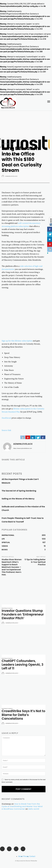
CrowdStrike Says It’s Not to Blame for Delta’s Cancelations (23, 715)
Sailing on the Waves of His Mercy (18, 499)
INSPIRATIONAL (7, 144)
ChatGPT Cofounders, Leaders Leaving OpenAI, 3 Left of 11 (23, 665)
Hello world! (34, 809)
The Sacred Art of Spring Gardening (19, 491)
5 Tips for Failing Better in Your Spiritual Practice (35, 562)
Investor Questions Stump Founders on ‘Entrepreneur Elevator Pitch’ (23, 614)
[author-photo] (3, 623)
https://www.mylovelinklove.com (23, 448)
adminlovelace (11, 176)
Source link (6, 430)
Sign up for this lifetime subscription (17, 341)
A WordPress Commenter (13, 809)
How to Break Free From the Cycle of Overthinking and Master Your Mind (22, 805)
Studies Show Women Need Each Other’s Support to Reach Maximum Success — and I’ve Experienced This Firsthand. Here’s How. (12, 567)
